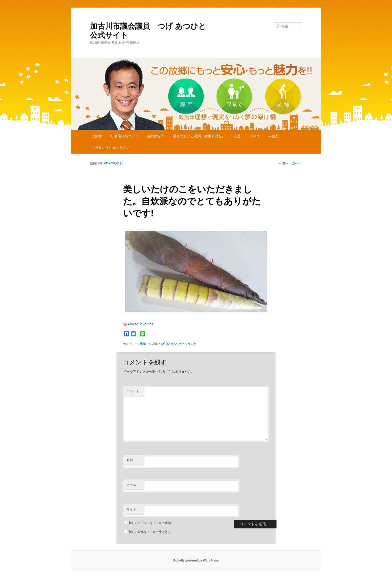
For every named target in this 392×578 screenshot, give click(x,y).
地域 (143, 344)
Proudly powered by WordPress (196, 560)
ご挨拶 (97, 136)
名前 (130, 460)
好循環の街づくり (124, 136)
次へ (297, 163)
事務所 (273, 136)
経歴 (237, 136)
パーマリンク (187, 344)
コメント (133, 391)
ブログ (254, 136)
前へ (283, 163)
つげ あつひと (168, 344)
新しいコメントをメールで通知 (150, 523)
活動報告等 (155, 136)
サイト (131, 509)
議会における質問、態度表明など (199, 136)
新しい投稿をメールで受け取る (150, 532)
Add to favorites (140, 324)
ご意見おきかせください (111, 148)
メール (131, 485)
